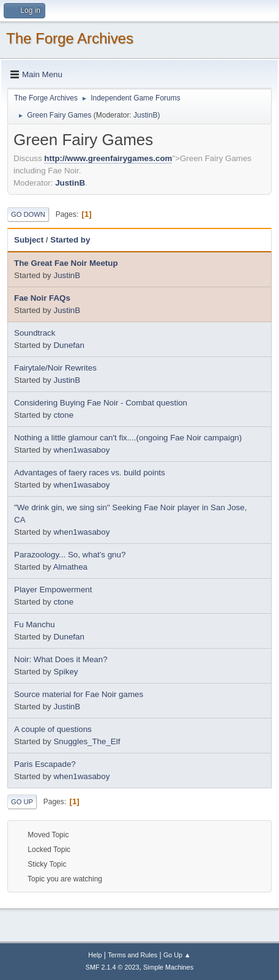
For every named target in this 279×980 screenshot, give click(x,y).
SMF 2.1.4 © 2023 (113, 967)
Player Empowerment (53, 590)
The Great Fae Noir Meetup (66, 263)
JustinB (145, 115)
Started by (70, 240)
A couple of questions (53, 729)
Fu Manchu (35, 624)
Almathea (70, 567)
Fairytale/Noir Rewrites (55, 368)
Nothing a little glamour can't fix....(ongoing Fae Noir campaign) (128, 438)
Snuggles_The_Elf (87, 741)
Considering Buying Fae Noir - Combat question (101, 403)
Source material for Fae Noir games (79, 694)
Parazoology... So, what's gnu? (70, 555)
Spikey (65, 672)
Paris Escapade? (45, 764)
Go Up (22, 802)
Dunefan (69, 345)
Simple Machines (168, 967)
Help (95, 955)
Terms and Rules (132, 955)
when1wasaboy (81, 450)
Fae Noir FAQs (42, 298)
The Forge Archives (70, 38)
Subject (29, 240)
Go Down (28, 214)
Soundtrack (35, 333)
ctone (63, 415)
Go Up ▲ (177, 955)
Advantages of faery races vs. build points (90, 473)
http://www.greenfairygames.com (108, 158)
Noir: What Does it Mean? (61, 659)
